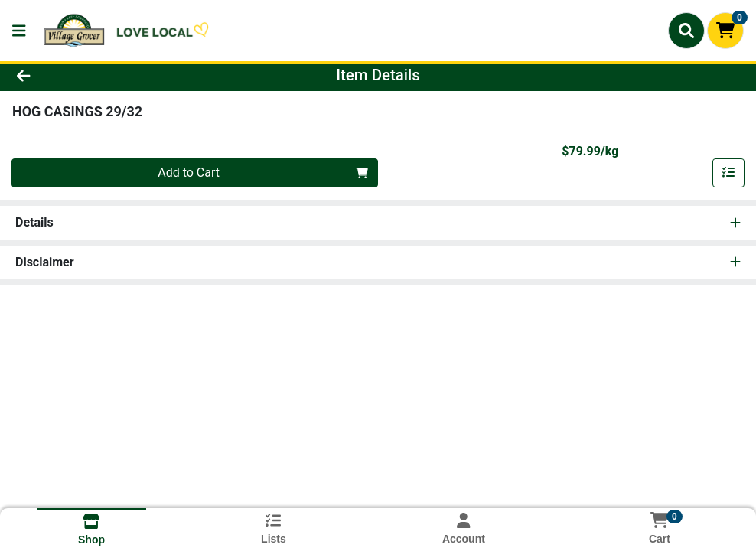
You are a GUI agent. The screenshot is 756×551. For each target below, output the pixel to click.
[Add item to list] (728, 173)
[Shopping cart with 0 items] (725, 31)
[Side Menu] (19, 31)
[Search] (686, 31)
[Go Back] (104, 75)
